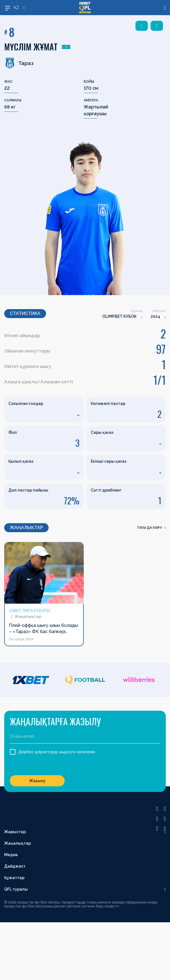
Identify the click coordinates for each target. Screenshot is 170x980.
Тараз (19, 63)
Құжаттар (14, 878)
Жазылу (37, 781)
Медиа (11, 855)
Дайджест (15, 866)
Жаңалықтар (18, 843)
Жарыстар (15, 832)
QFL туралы (16, 889)
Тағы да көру (151, 528)
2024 (155, 316)
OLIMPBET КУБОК (119, 316)
